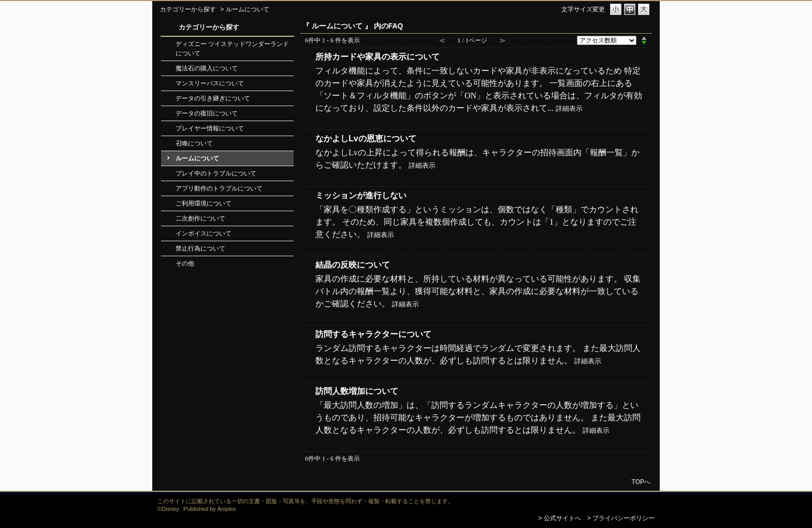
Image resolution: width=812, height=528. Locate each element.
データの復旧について (207, 113)
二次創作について (200, 218)
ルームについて (197, 158)
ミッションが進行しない (361, 195)
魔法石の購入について (207, 68)
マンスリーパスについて (210, 83)
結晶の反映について (353, 265)
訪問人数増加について (357, 391)
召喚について (194, 143)
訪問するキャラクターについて (373, 334)
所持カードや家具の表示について (378, 57)
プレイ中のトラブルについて (216, 173)
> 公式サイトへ (559, 518)
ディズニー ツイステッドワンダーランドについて (232, 49)
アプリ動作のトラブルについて (219, 188)
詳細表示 (569, 109)
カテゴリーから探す (188, 9)
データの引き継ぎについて (213, 98)
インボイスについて (204, 233)
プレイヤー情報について (210, 128)
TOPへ (641, 482)
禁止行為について (200, 248)
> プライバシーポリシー (621, 518)
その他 (185, 263)
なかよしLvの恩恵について (366, 138)
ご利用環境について (204, 203)
